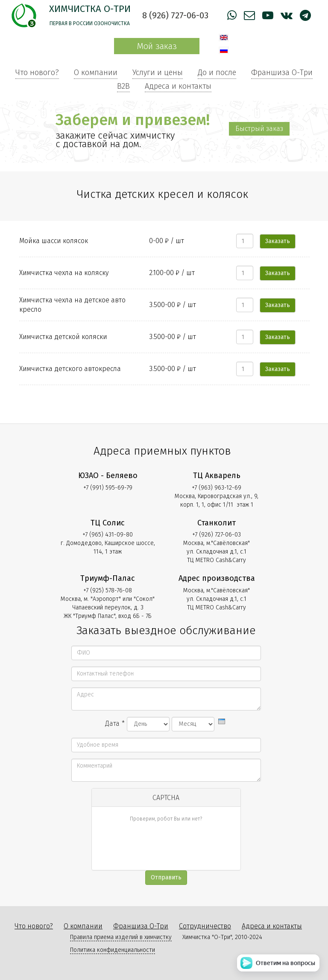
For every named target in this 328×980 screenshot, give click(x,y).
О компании (96, 72)
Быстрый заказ (259, 129)
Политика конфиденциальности (113, 950)
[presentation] (222, 721)
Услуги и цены (158, 72)
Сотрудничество (205, 926)
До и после (217, 72)
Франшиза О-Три (282, 72)
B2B (123, 86)
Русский (224, 50)
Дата (115, 723)
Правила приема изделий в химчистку (121, 937)
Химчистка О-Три (90, 9)
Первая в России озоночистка (90, 23)
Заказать (278, 241)
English (224, 38)
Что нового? (37, 72)
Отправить (166, 877)
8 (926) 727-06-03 (175, 15)
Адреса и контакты (178, 86)
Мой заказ (157, 46)
